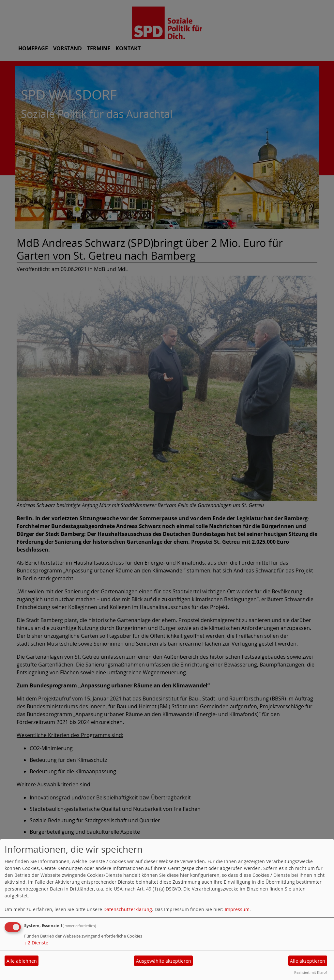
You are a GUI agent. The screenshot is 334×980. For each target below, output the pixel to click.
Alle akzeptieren (308, 961)
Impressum (237, 909)
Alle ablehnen (22, 961)
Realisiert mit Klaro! (311, 972)
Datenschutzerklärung (128, 909)
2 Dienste (36, 943)
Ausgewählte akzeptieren (164, 961)
